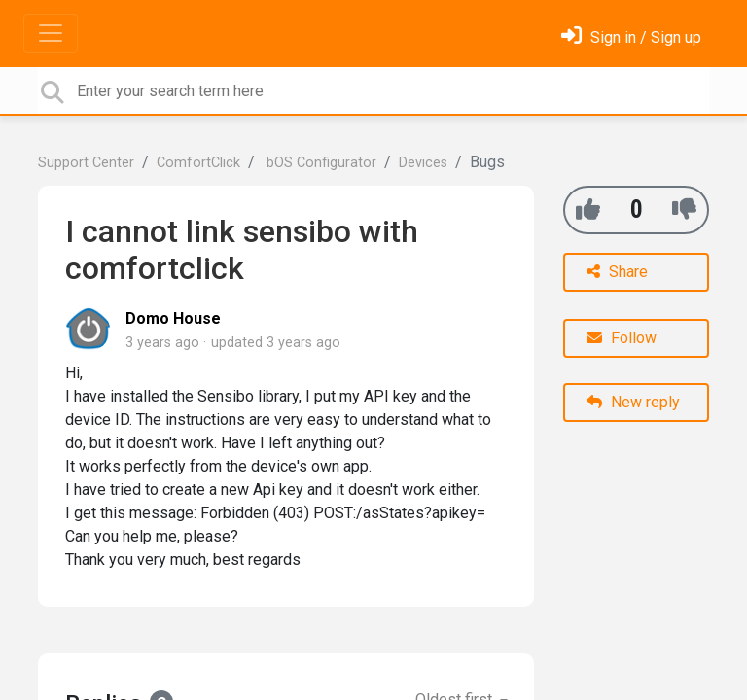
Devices (423, 163)
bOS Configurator (320, 163)
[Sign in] (631, 37)
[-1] (684, 210)
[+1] (588, 210)
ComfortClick (198, 163)
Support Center (86, 163)
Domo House (173, 318)
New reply (633, 402)
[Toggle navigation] (51, 33)
